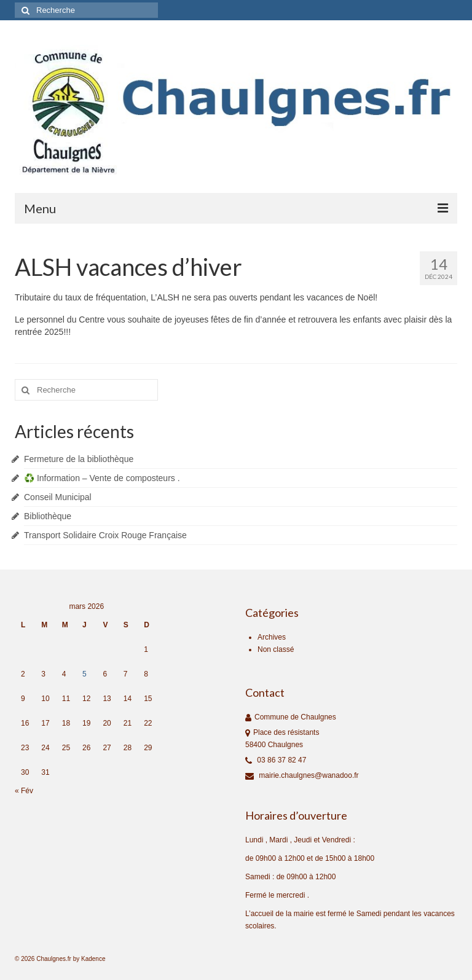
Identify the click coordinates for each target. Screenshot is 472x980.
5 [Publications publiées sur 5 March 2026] (85, 674)
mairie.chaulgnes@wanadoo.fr (302, 775)
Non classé (276, 649)
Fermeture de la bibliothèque (79, 459)
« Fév (24, 791)
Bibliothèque (48, 516)
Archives (272, 637)
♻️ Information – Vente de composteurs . (102, 478)
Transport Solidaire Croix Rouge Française (105, 535)
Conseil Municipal (58, 497)
